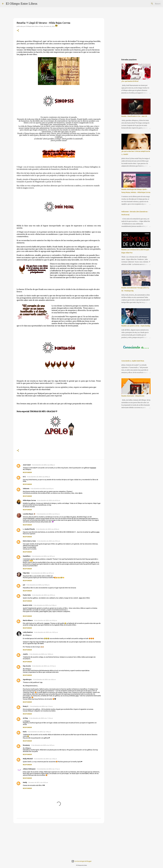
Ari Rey (25, 718)
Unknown (26, 489)
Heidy (25, 782)
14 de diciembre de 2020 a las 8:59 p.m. (47, 529)
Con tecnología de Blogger (82, 861)
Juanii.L (26, 654)
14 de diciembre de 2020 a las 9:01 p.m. (48, 541)
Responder (27, 472)
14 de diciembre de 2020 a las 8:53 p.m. (42, 489)
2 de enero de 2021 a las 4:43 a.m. (38, 782)
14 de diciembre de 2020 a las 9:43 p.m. (45, 620)
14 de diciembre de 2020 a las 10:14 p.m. (44, 666)
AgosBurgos (27, 679)
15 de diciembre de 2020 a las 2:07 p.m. (43, 745)
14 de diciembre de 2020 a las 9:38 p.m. (45, 605)
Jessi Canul (27, 465)
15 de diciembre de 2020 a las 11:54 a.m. (41, 718)
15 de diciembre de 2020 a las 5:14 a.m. (41, 706)
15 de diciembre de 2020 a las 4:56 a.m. (44, 679)
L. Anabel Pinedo (29, 529)
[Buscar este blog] (150, 4)
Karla (25, 732)
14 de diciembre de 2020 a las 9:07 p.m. (43, 595)
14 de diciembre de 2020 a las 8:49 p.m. (38, 477)
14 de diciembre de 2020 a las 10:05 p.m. (41, 654)
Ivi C (24, 477)
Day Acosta (27, 666)
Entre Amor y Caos (29, 541)
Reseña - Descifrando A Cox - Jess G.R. (134, 116)
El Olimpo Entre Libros (22, 4)
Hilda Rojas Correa (29, 500)
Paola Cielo (27, 595)
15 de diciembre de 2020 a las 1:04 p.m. (39, 732)
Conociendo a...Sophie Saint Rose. (133, 361)
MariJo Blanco (28, 620)
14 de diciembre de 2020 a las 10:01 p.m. (46, 632)
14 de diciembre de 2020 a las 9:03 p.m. (38, 585)
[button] (18, 31)
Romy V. (26, 706)
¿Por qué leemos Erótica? (130, 81)
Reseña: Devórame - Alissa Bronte (133, 396)
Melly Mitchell (28, 759)
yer (24, 585)
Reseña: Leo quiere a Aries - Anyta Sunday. (136, 326)
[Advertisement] (59, 841)
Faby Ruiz (26, 573)
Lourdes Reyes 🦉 (29, 514)
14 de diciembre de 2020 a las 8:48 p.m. (43, 465)
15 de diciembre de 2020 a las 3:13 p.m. (48, 769)
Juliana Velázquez (29, 769)
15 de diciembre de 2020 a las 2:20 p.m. (45, 759)
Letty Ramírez (28, 632)
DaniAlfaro (27, 556)
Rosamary (27, 745)
